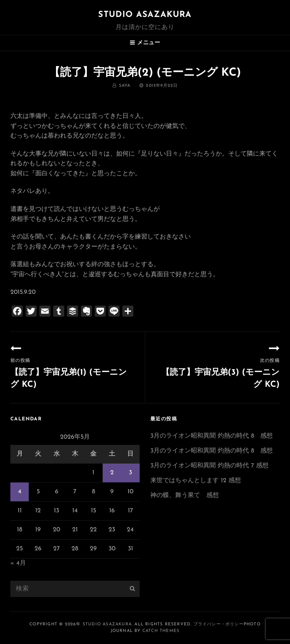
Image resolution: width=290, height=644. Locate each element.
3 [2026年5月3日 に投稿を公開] (130, 473)
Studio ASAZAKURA (145, 15)
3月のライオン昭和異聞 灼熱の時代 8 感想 (212, 436)
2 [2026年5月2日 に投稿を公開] (112, 473)
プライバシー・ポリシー (219, 624)
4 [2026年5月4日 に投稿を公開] (20, 492)
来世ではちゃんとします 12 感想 (196, 481)
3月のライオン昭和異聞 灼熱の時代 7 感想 (209, 466)
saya (125, 86)
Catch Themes (161, 631)
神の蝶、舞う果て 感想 (185, 496)
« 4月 (18, 563)
